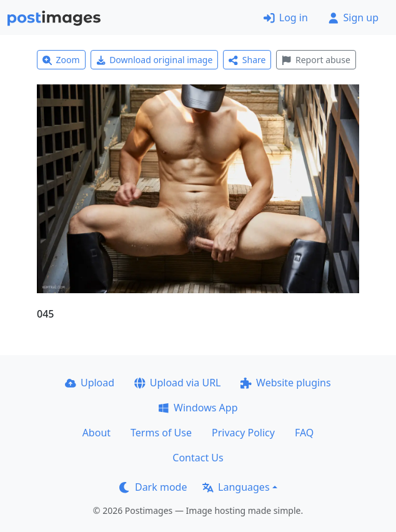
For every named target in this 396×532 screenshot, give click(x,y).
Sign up (353, 18)
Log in (286, 18)
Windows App (198, 408)
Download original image (155, 60)
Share (247, 60)
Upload (90, 383)
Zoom (61, 60)
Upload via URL (177, 383)
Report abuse (316, 60)
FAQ (304, 433)
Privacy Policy (243, 433)
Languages (236, 487)
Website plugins (285, 383)
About (97, 433)
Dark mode (153, 487)
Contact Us (198, 458)
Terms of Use (161, 433)
